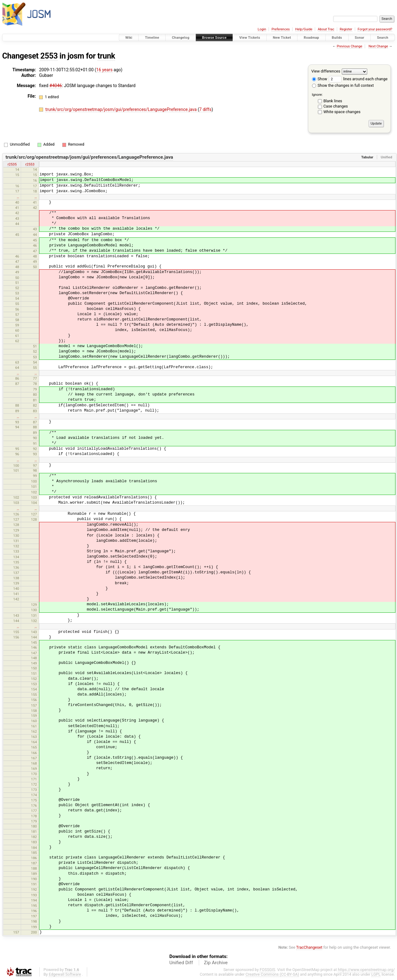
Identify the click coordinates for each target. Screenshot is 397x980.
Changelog (181, 38)
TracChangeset (309, 947)
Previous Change (350, 46)
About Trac (326, 29)
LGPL (376, 974)
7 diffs (205, 109)
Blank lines (333, 101)
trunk (106, 56)
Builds (337, 38)
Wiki (129, 38)
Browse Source (214, 38)
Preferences (281, 29)
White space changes (342, 112)
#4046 (56, 86)
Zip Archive (216, 963)
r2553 (30, 164)
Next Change (378, 46)
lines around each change (358, 79)
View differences (326, 71)
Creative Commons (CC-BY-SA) (272, 974)
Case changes (336, 106)
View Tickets (250, 38)
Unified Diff (181, 963)
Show (320, 79)
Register (346, 29)
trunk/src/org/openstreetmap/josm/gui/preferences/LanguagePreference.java (121, 109)
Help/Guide (304, 29)
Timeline (152, 38)
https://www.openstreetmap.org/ (366, 970)
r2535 (12, 164)
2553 (49, 56)
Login (262, 29)
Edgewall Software (65, 974)
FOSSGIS (267, 970)
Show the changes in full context (343, 85)
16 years (104, 70)
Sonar (360, 38)
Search (383, 38)
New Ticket (282, 38)
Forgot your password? (375, 29)
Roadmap (311, 38)
